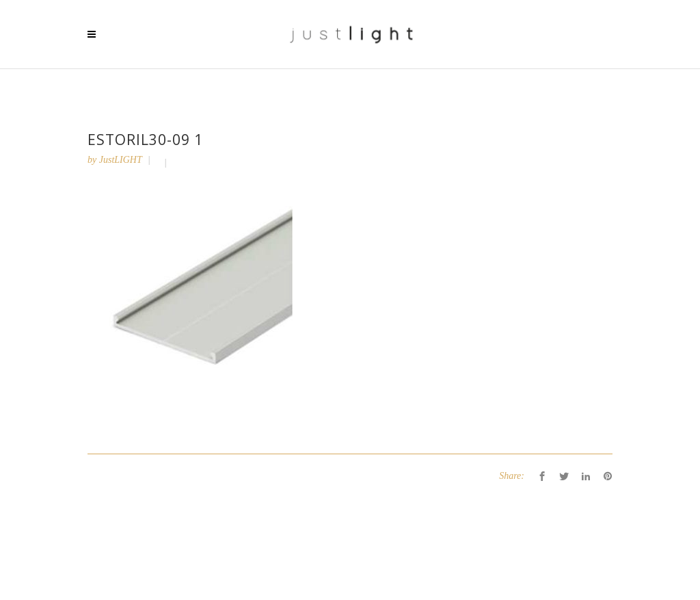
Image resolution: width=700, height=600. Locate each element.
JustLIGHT (121, 160)
